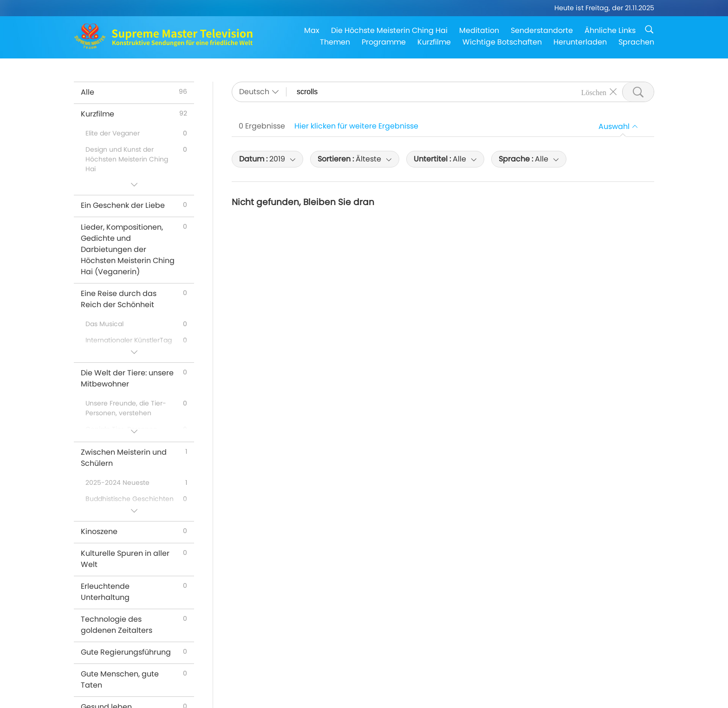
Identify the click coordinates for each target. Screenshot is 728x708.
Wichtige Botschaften (502, 42)
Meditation (479, 30)
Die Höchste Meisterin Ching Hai (389, 30)
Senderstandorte (542, 30)
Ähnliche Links (610, 30)
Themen (335, 42)
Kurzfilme (434, 42)
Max (312, 30)
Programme (384, 42)
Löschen (594, 92)
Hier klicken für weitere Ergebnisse (356, 126)
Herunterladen (580, 42)
